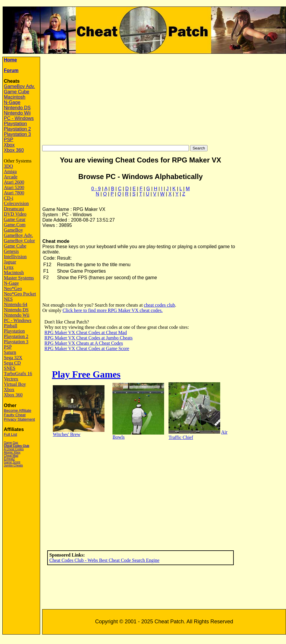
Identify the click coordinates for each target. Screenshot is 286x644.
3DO (8, 166)
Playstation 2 (17, 129)
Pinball (10, 326)
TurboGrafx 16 (18, 374)
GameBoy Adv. (19, 86)
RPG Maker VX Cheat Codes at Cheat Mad (85, 332)
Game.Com (15, 225)
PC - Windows (19, 118)
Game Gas (11, 443)
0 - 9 (96, 189)
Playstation (15, 124)
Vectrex (11, 379)
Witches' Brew (67, 434)
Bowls (119, 437)
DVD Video (15, 214)
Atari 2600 (14, 182)
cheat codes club (159, 305)
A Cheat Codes (14, 449)
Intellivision (15, 257)
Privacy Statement (19, 419)
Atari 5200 (14, 187)
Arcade (11, 177)
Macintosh (15, 97)
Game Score (12, 462)
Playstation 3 (17, 134)
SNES (10, 368)
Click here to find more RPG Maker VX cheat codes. (113, 310)
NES (8, 299)
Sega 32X (13, 358)
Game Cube (17, 92)
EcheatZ (9, 459)
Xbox (9, 145)
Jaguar (10, 262)
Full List (10, 434)
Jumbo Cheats (13, 465)
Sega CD (12, 363)
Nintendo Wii (17, 113)
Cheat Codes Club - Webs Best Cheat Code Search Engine (104, 560)
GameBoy (13, 230)
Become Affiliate (18, 410)
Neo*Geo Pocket (20, 294)
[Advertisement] (164, 98)
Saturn (10, 352)
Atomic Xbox (12, 452)
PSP (9, 140)
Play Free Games (86, 374)
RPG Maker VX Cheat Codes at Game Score (87, 348)
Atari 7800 (14, 193)
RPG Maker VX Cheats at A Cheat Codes (84, 343)
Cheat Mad (11, 456)
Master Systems (19, 278)
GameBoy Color (19, 241)
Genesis (11, 251)
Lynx (9, 267)
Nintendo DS (17, 108)
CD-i (9, 198)
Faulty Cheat (15, 415)
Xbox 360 (14, 150)
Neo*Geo (13, 288)
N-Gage (12, 102)
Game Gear (15, 219)
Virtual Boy (15, 384)
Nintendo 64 (16, 304)
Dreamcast (14, 209)
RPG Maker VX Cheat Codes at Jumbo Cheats (88, 338)
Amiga (10, 171)
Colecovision (16, 203)
